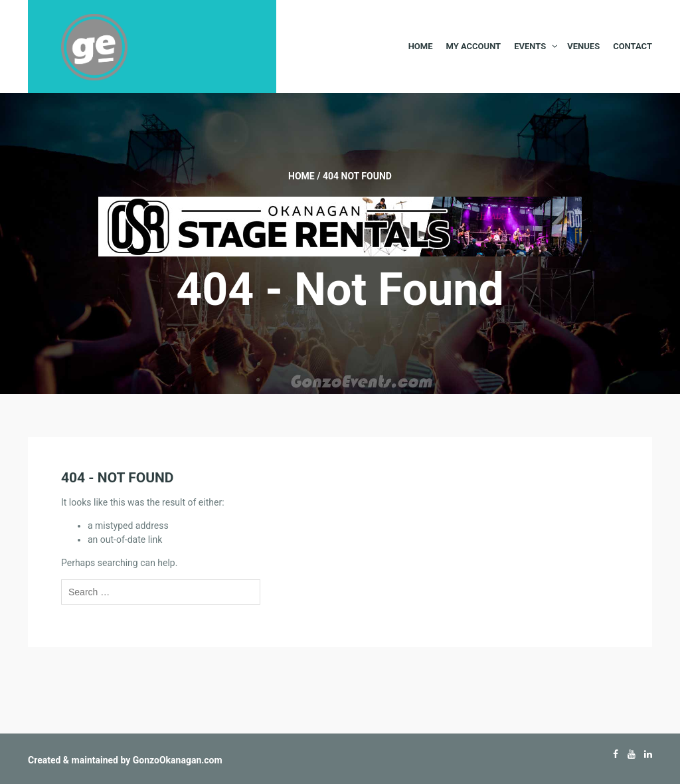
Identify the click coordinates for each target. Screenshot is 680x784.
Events (530, 46)
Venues (583, 46)
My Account (473, 46)
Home (421, 46)
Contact (633, 46)
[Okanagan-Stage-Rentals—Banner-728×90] (340, 226)
